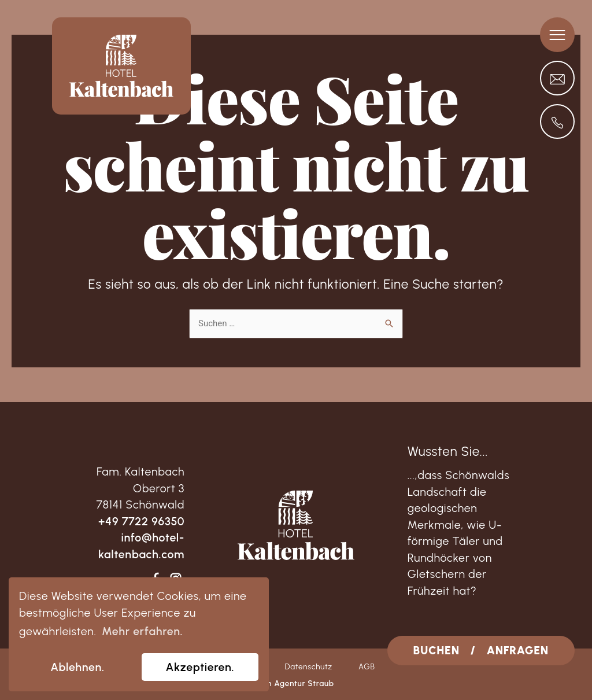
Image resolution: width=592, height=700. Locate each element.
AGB (367, 666)
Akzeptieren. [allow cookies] (200, 667)
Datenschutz (308, 666)
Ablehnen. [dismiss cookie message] (77, 667)
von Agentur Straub (296, 683)
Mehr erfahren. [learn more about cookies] (142, 631)
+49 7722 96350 (141, 521)
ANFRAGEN (518, 650)
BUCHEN (436, 650)
